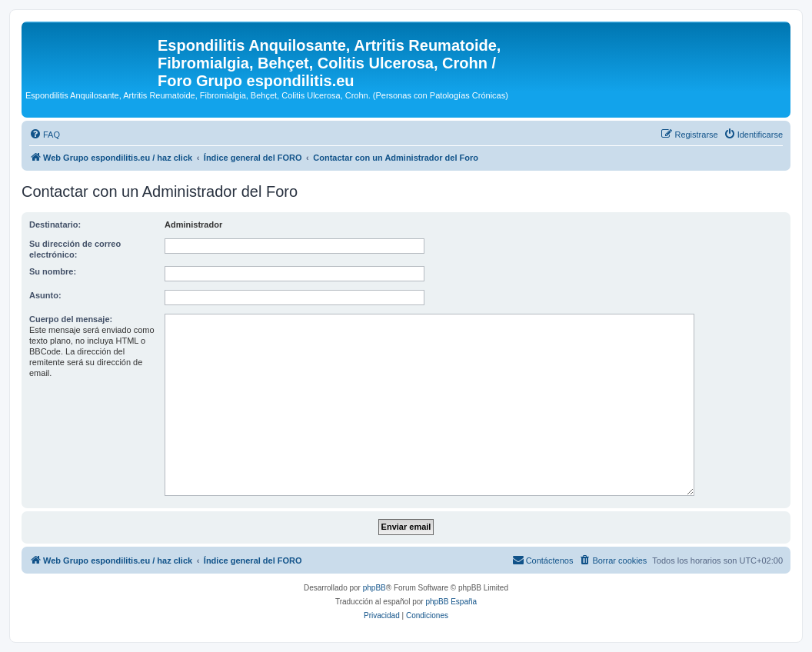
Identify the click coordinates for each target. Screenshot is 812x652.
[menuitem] (45, 135)
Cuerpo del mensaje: (71, 319)
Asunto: (45, 295)
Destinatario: (55, 225)
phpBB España (451, 602)
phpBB (374, 588)
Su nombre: (53, 271)
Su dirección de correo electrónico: (75, 249)
